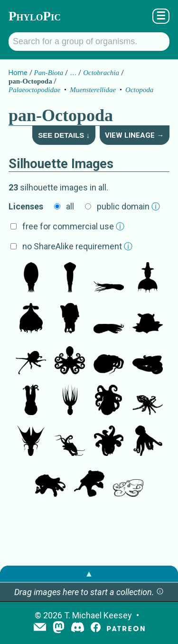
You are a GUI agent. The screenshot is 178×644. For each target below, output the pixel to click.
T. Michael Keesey (98, 615)
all (70, 206)
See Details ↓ (64, 135)
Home (18, 73)
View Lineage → (134, 135)
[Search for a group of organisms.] (89, 42)
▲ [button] (89, 573)
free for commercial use (73, 226)
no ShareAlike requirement (77, 246)
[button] (160, 592)
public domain (128, 206)
